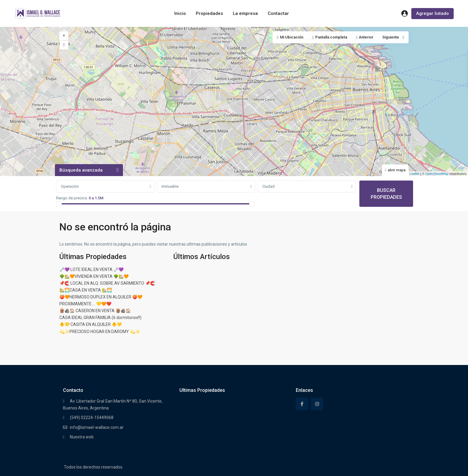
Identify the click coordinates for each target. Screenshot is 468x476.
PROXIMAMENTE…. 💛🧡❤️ (85, 304)
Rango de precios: (72, 198)
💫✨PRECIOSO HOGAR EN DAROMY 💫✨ (100, 332)
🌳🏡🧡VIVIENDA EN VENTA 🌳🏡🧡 (94, 276)
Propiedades (209, 13)
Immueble (170, 186)
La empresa (245, 13)
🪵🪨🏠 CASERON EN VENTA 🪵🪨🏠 (95, 311)
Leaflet (412, 174)
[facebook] (302, 404)
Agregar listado (432, 13)
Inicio (180, 13)
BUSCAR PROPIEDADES (386, 194)
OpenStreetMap (437, 174)
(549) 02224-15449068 (92, 418)
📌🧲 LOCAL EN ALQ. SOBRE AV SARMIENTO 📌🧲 (107, 283)
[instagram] (317, 404)
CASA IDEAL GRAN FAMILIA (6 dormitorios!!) (100, 318)
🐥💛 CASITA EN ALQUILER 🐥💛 (91, 324)
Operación (70, 186)
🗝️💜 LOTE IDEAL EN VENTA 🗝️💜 (91, 269)
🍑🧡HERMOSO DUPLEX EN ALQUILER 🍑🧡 (101, 297)
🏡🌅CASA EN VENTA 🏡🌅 (86, 290)
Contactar (278, 13)
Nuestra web (82, 437)
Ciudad (268, 186)
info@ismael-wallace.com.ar (97, 427)
